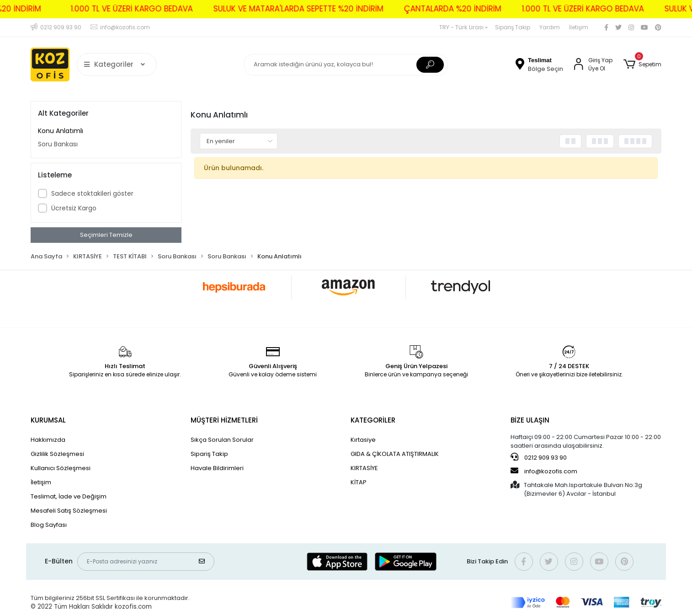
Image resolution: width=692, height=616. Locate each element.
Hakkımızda (48, 440)
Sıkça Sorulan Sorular (222, 440)
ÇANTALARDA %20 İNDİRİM (433, 9)
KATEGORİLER (373, 420)
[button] (642, 64)
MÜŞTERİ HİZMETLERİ (224, 420)
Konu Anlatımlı (61, 131)
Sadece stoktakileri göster (92, 193)
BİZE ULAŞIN (530, 420)
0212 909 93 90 (539, 457)
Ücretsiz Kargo (74, 208)
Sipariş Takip (513, 27)
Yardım (550, 27)
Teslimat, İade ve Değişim (69, 496)
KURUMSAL (48, 420)
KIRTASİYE (364, 468)
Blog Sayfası (49, 525)
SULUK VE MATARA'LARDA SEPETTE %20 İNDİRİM (279, 9)
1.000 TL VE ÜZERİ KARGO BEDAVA (112, 9)
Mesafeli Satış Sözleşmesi (69, 511)
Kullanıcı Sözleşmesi (61, 468)
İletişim (579, 27)
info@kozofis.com (544, 471)
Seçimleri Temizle (106, 235)
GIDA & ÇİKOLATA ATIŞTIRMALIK (395, 454)
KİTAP (359, 482)
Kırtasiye (363, 440)
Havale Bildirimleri (217, 468)
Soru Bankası (58, 144)
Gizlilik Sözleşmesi (57, 454)
